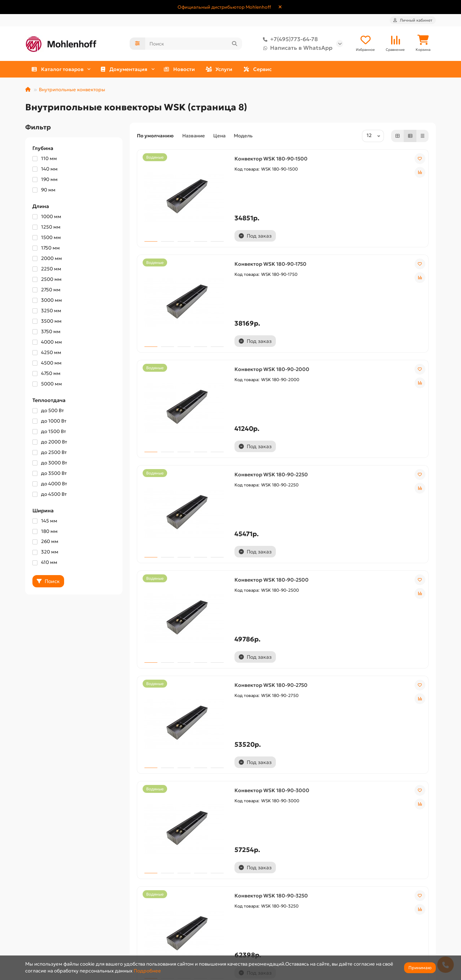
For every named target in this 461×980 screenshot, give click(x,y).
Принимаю (420, 968)
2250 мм (47, 270)
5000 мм (47, 385)
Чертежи (245, 947)
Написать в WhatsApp (296, 48)
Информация (46, 903)
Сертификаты (251, 937)
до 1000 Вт (49, 422)
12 (349, 830)
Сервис (400, 70)
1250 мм (46, 228)
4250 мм (47, 353)
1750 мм (46, 249)
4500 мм (47, 364)
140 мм (45, 170)
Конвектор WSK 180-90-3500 (379, 574)
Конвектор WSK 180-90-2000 (379, 251)
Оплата (138, 916)
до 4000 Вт (50, 484)
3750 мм (46, 332)
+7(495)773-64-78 (289, 40)
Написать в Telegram (371, 926)
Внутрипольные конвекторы (72, 90)
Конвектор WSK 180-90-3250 (279, 574)
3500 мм (47, 322)
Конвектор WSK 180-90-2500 (279, 412)
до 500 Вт (48, 411)
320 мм (45, 553)
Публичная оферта (152, 926)
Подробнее (147, 971)
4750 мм (46, 374)
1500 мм (47, 238)
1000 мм (47, 217)
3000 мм (47, 301)
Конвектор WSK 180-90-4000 (280, 735)
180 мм (45, 532)
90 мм (44, 191)
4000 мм (47, 343)
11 (332, 830)
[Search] (194, 44)
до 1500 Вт (49, 432)
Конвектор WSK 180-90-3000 (180, 574)
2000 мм (47, 259)
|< (183, 830)
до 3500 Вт (50, 474)
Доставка (37, 916)
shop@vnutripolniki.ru (373, 947)
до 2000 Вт (50, 443)
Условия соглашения (50, 937)
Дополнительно (155, 903)
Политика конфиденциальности (63, 926)
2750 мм (46, 290)
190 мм (45, 180)
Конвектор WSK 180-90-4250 (379, 735)
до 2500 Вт (50, 453)
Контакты (37, 947)
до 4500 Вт (50, 495)
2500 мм (47, 280)
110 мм (45, 159)
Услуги (329, 70)
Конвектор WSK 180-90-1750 (278, 251)
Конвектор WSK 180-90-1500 (179, 251)
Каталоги (245, 916)
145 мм (45, 522)
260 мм (45, 542)
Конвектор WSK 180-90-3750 (179, 735)
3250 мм (47, 311)
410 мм (45, 563)
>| (382, 830)
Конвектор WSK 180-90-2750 (378, 412)
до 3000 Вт (50, 463)
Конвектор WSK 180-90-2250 (179, 412)
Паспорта (245, 926)
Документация (257, 903)
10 (316, 830)
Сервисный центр (151, 937)
